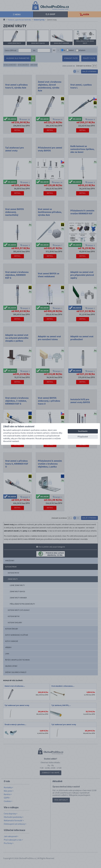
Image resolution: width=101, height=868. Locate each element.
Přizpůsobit (83, 437)
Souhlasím (83, 431)
